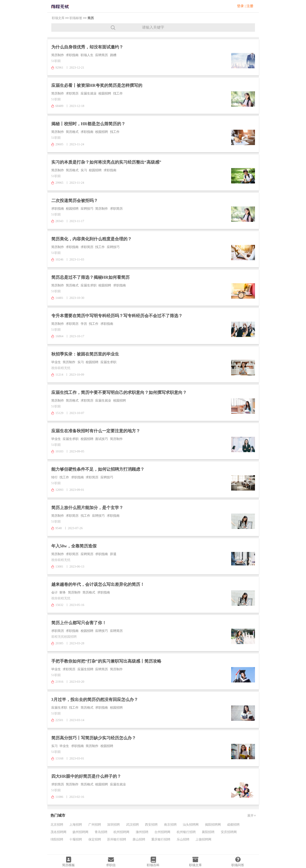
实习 (84, 170)
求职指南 (72, 55)
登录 (240, 6)
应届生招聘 (85, 669)
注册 (250, 6)
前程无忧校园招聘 (64, 637)
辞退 (113, 554)
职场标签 (76, 18)
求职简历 (72, 93)
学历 (84, 324)
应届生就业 (89, 93)
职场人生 (87, 55)
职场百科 (153, 865)
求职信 (111, 865)
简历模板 (68, 865)
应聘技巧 (87, 209)
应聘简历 (102, 55)
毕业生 (56, 362)
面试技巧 (102, 439)
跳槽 (113, 55)
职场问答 (238, 865)
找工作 (118, 93)
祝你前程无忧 (61, 368)
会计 (54, 592)
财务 (63, 592)
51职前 (56, 61)
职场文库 (58, 18)
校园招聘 (105, 93)
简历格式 (72, 132)
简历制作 (58, 55)
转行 (54, 477)
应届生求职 (89, 285)
